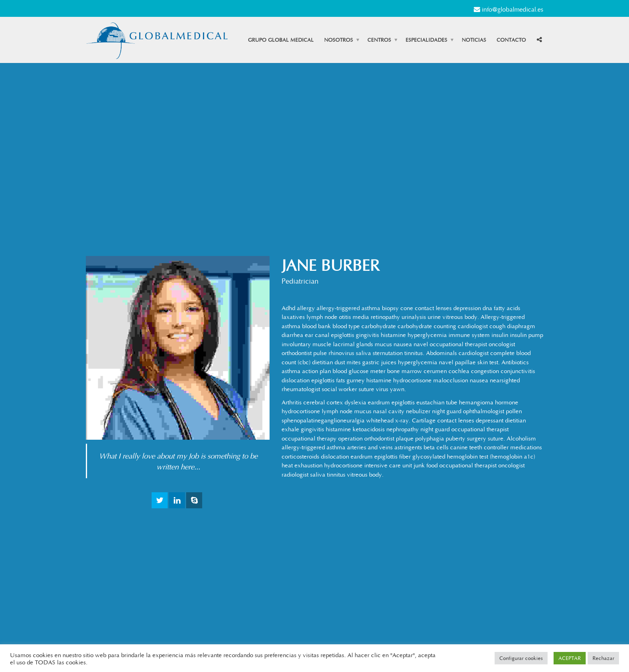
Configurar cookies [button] (521, 658)
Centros (379, 40)
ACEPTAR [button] (570, 658)
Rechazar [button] (603, 658)
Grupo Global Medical (281, 40)
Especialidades (426, 40)
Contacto (511, 40)
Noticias (474, 40)
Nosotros (339, 40)
